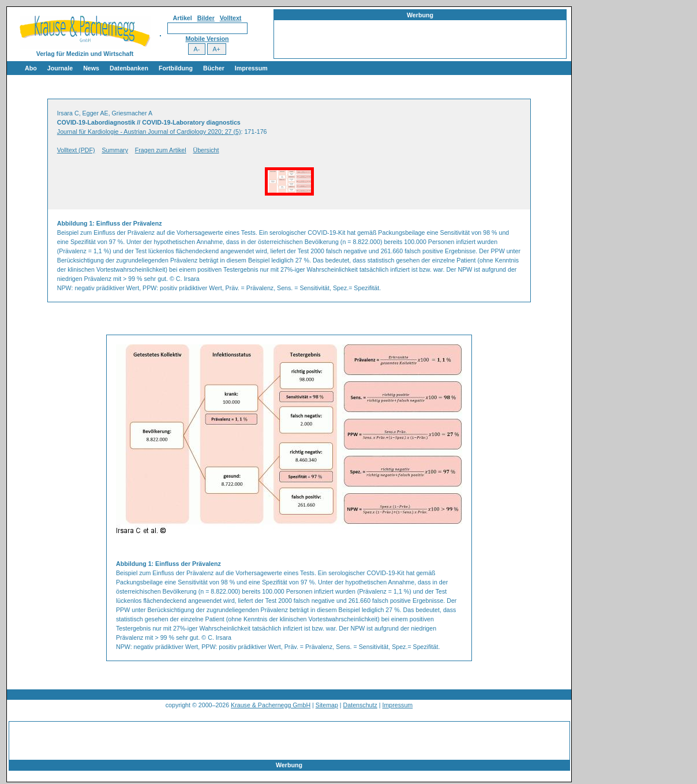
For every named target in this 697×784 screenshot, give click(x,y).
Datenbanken (129, 68)
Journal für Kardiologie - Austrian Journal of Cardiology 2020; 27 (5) (149, 132)
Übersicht (206, 150)
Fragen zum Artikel (161, 150)
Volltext (231, 18)
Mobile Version (207, 39)
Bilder (206, 18)
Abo (31, 68)
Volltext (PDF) (76, 150)
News (91, 68)
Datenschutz (360, 705)
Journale (60, 68)
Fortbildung (176, 68)
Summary (115, 150)
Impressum (251, 68)
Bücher (214, 68)
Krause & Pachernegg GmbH (271, 705)
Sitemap (327, 705)
